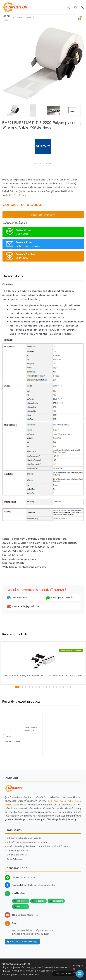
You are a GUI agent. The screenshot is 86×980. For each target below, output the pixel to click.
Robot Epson (74, 801)
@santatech (29, 878)
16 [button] (70, 687)
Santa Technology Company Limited (39, 885)
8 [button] (43, 687)
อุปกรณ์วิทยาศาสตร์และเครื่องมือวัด (23, 838)
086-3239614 (22, 907)
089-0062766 (22, 901)
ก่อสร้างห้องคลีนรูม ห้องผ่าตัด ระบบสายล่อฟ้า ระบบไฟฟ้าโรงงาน (37, 847)
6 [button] (36, 687)
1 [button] (17, 687)
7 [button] (40, 687)
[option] (43, 63)
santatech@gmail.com (28, 915)
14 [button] (64, 687)
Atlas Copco (60, 801)
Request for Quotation (43, 215)
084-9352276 (58, 901)
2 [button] (22, 687)
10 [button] (50, 687)
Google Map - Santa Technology (22, 942)
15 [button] (67, 687)
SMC (50, 801)
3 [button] (26, 687)
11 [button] (53, 687)
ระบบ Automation (14, 859)
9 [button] (46, 687)
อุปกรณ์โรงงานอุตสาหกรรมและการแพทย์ (26, 842)
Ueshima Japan (12, 805)
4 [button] (29, 687)
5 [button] (33, 687)
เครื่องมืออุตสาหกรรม (16, 855)
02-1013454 (40, 901)
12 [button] (57, 687)
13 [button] (60, 687)
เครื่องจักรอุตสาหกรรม (17, 851)
